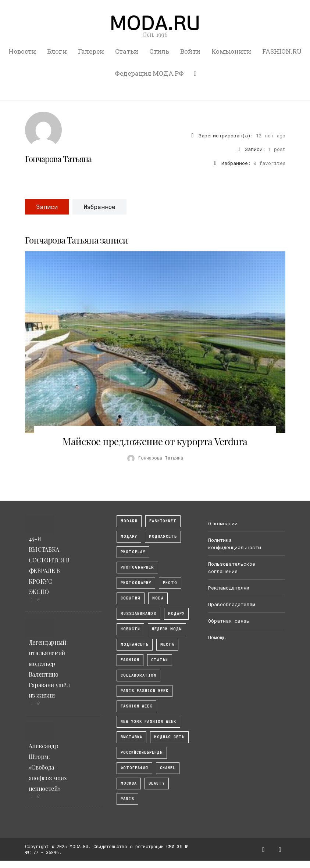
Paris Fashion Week (145, 691)
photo (170, 583)
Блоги (57, 51)
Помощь (217, 637)
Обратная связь (229, 621)
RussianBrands (138, 614)
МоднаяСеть (163, 536)
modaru (129, 521)
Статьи (127, 51)
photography (136, 583)
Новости (22, 51)
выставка (131, 737)
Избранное (99, 207)
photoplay (133, 552)
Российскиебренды (142, 752)
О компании (223, 523)
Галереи (91, 51)
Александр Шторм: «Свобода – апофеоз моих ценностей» (48, 767)
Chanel (168, 768)
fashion (130, 660)
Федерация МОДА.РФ (149, 73)
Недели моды (167, 629)
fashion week (136, 706)
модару (129, 536)
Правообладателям (232, 604)
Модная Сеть (169, 737)
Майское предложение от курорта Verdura (155, 441)
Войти (190, 51)
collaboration (138, 675)
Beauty (157, 783)
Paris (127, 799)
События (131, 598)
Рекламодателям (229, 588)
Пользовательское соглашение (232, 568)
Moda (158, 598)
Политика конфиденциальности (235, 544)
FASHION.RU (282, 51)
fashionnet (163, 521)
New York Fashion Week (148, 722)
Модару (176, 614)
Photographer (137, 567)
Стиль (159, 51)
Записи (47, 207)
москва (129, 783)
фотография (134, 768)
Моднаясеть (135, 644)
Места (167, 644)
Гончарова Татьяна (58, 159)
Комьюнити (231, 51)
